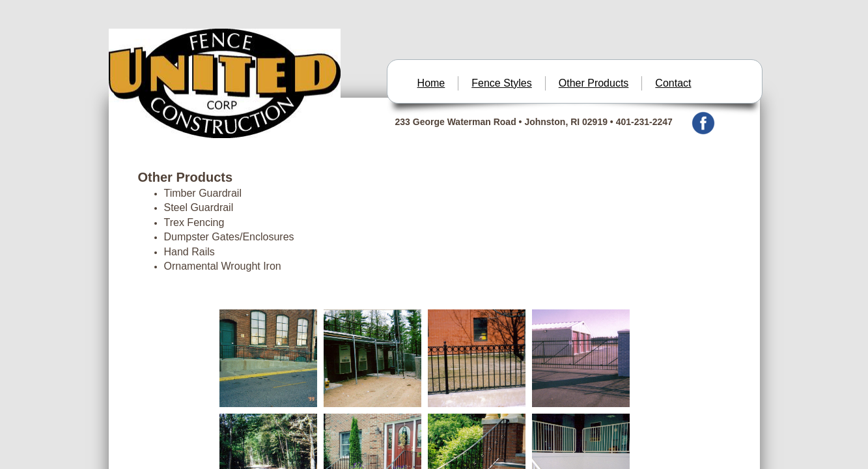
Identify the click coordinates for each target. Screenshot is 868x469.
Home (431, 83)
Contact (673, 83)
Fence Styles (501, 83)
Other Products (594, 83)
